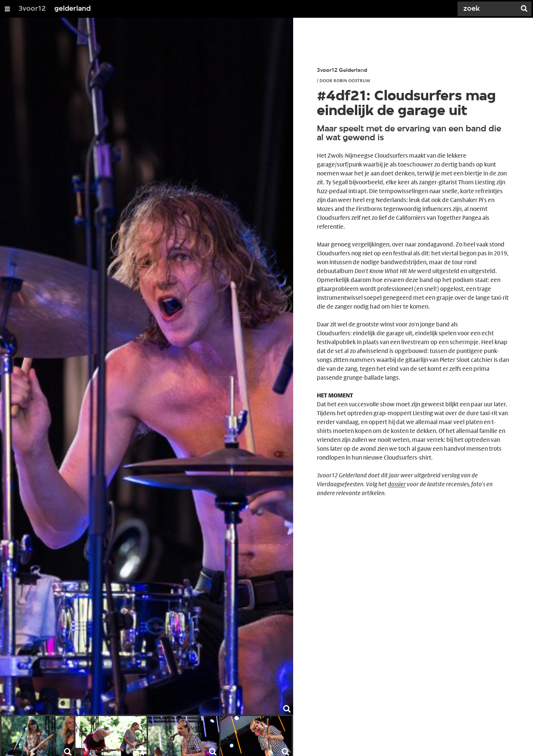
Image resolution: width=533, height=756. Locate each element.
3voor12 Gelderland (342, 70)
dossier (397, 484)
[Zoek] (489, 9)
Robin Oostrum (352, 80)
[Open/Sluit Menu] (7, 9)
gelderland (73, 9)
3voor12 (32, 9)
